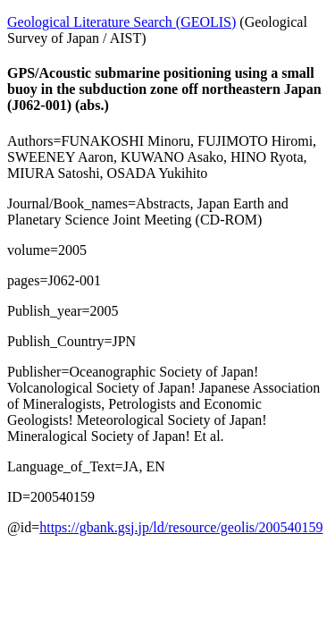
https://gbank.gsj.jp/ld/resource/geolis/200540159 (181, 527)
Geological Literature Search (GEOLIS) (121, 22)
